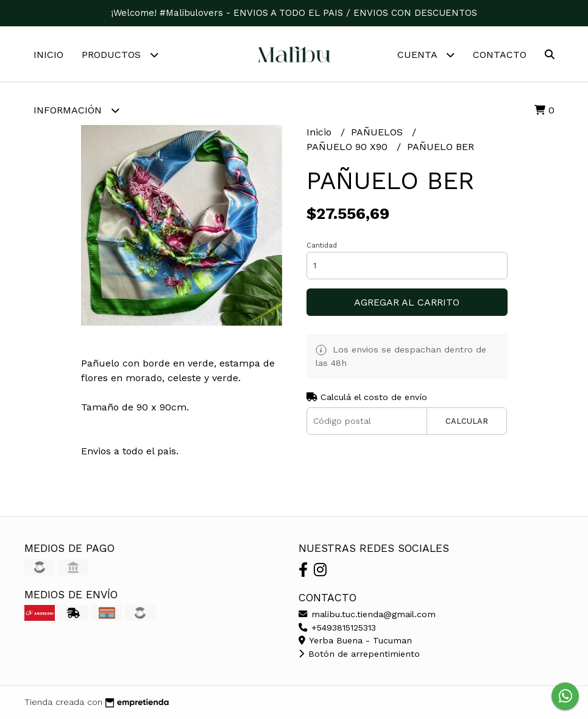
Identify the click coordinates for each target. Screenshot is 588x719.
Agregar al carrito (407, 302)
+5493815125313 (337, 628)
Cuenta (426, 55)
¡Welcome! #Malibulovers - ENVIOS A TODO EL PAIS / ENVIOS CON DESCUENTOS (294, 13)
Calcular (467, 421)
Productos (120, 55)
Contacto (500, 55)
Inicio (48, 55)
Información (76, 110)
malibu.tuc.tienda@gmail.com (367, 614)
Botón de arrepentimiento (359, 654)
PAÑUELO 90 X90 (349, 147)
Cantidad (322, 245)
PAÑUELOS (378, 132)
